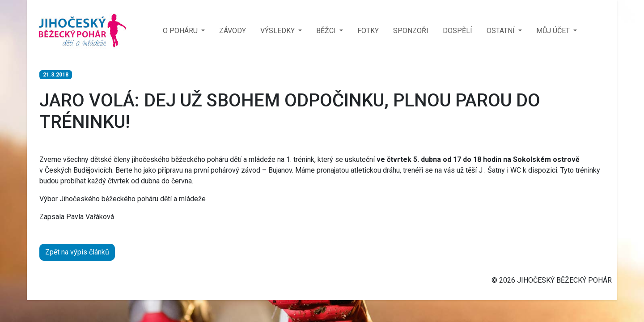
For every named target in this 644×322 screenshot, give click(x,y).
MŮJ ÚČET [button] (554, 31)
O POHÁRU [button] (181, 31)
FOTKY (368, 31)
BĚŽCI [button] (327, 31)
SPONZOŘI (411, 31)
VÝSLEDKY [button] (278, 31)
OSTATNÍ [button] (502, 31)
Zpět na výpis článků (77, 252)
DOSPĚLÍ (458, 31)
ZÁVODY (233, 31)
